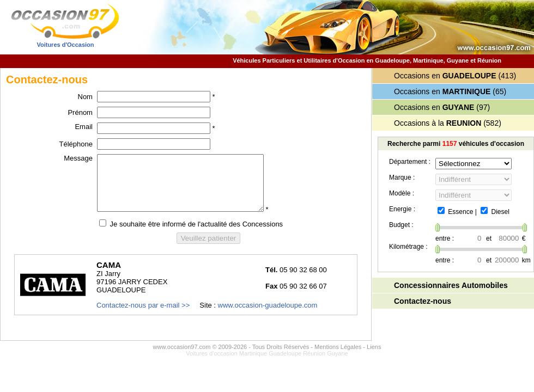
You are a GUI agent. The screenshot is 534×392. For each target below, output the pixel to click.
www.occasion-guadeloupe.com (268, 305)
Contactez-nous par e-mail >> (143, 305)
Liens (374, 347)
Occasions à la (438, 123)
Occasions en (445, 76)
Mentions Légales (338, 347)
